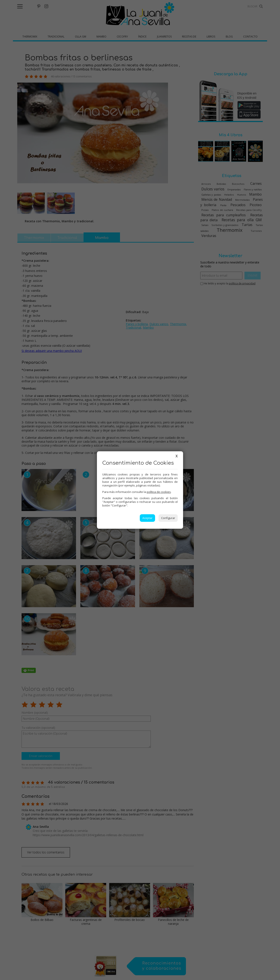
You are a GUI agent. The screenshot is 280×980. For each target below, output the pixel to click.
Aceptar (147, 518)
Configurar (168, 518)
